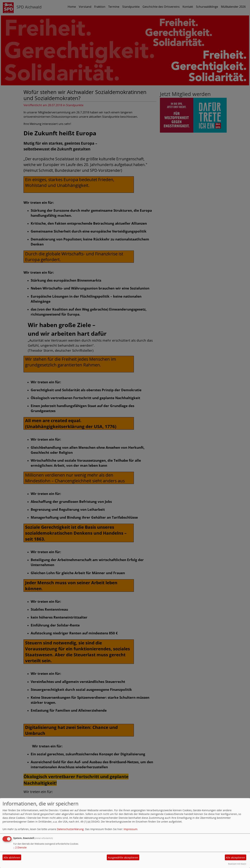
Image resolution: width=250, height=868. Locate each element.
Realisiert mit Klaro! (237, 864)
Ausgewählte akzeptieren (123, 857)
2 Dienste (20, 847)
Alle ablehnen (12, 857)
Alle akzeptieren (235, 857)
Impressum (130, 829)
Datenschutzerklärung (70, 829)
